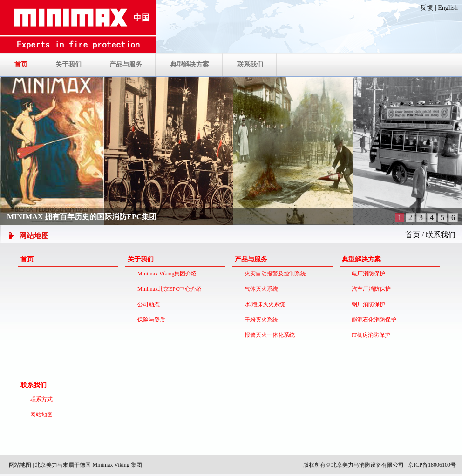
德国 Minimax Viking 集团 (111, 465)
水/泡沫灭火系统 (263, 304)
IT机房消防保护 (370, 335)
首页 (413, 235)
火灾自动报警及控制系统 (274, 274)
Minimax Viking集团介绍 (166, 274)
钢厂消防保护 (367, 304)
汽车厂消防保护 (370, 289)
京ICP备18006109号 (432, 465)
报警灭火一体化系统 (268, 335)
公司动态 (147, 304)
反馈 (427, 8)
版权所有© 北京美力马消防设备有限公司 (353, 465)
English (448, 8)
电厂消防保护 (367, 274)
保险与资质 (150, 320)
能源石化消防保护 (373, 320)
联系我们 (441, 235)
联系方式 (40, 399)
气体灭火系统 (260, 289)
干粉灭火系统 (260, 320)
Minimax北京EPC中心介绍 (168, 289)
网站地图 (40, 415)
